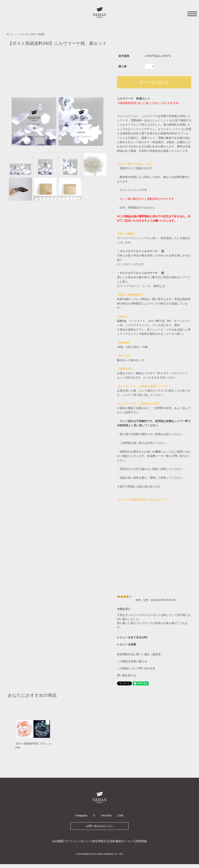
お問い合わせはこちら (99, 826)
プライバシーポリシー (78, 841)
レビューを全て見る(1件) (132, 637)
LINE (120, 815)
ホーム (10, 34)
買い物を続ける (127, 675)
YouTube (106, 815)
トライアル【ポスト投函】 (31, 34)
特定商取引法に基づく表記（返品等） (140, 654)
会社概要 (58, 841)
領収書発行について (122, 841)
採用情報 (141, 841)
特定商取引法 (101, 841)
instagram (82, 815)
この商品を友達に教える (132, 661)
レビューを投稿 (127, 644)
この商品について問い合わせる (136, 668)
